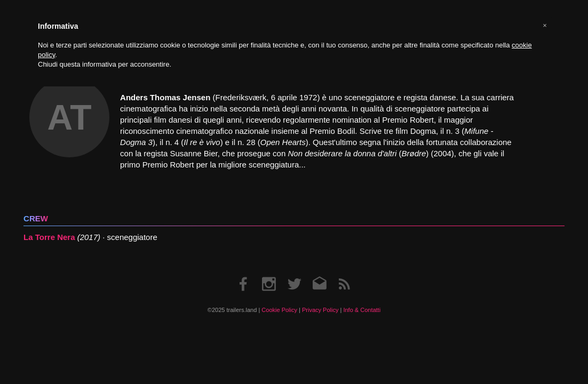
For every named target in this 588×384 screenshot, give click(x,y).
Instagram (269, 273)
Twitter (294, 273)
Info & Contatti (362, 310)
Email (319, 273)
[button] (545, 26)
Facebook (244, 273)
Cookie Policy (279, 310)
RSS (344, 273)
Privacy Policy (320, 310)
